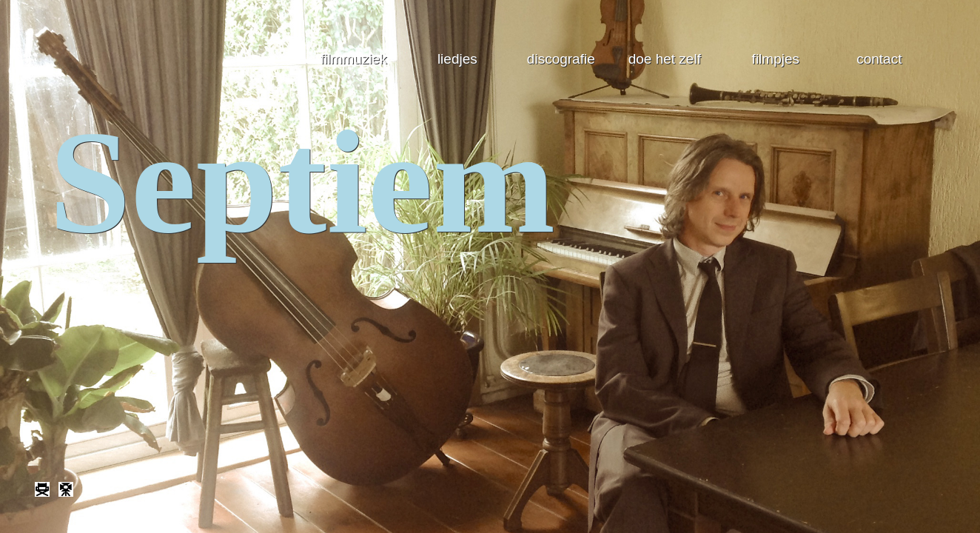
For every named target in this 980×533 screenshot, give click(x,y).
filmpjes (776, 59)
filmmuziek (354, 59)
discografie (561, 59)
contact (879, 59)
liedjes (457, 59)
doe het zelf (665, 59)
